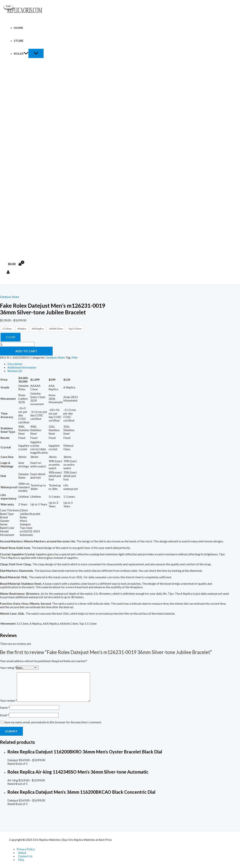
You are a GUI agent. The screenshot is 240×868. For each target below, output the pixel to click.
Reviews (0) (15, 371)
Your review (8, 700)
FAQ (21, 860)
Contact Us (25, 856)
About (22, 853)
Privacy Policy (26, 849)
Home (18, 28)
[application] (26, 53)
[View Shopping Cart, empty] (15, 264)
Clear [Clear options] (11, 337)
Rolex (21, 53)
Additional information (22, 367)
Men (75, 357)
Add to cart (26, 351)
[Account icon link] (8, 272)
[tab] (118, 364)
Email (4, 715)
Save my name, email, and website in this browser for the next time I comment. (53, 722)
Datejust (5, 297)
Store (19, 41)
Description (15, 364)
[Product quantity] (17, 344)
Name (5, 707)
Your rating (8, 667)
